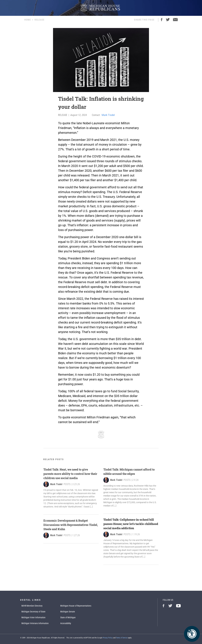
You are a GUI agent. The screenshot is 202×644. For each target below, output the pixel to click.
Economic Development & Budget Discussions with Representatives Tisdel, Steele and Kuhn (71, 525)
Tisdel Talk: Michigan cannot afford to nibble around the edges (129, 472)
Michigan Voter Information (33, 617)
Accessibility (66, 623)
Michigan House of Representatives (76, 606)
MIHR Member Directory (32, 606)
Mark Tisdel (108, 115)
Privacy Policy (108, 638)
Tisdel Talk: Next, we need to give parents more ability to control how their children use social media (70, 474)
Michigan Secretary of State (33, 612)
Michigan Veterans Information (35, 623)
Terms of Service (122, 638)
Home (28, 20)
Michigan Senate (68, 612)
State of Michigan (68, 617)
